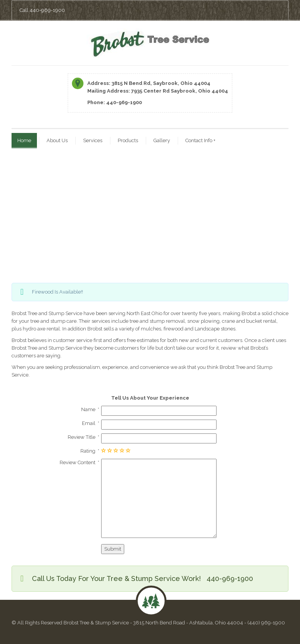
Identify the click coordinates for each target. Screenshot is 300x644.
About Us (57, 140)
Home (24, 140)
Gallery (162, 140)
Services (93, 140)
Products (128, 140)
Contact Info (200, 140)
